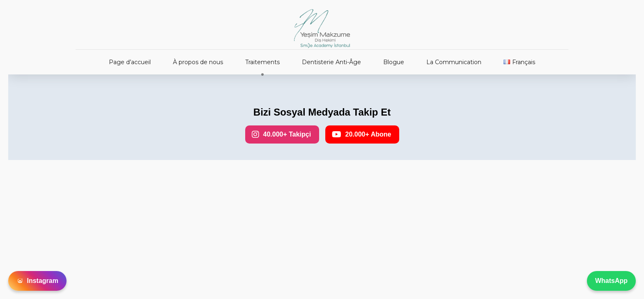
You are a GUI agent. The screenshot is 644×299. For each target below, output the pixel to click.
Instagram (37, 281)
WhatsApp (611, 281)
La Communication (454, 62)
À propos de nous (198, 62)
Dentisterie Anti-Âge (331, 62)
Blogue (394, 62)
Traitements (262, 62)
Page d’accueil (130, 62)
